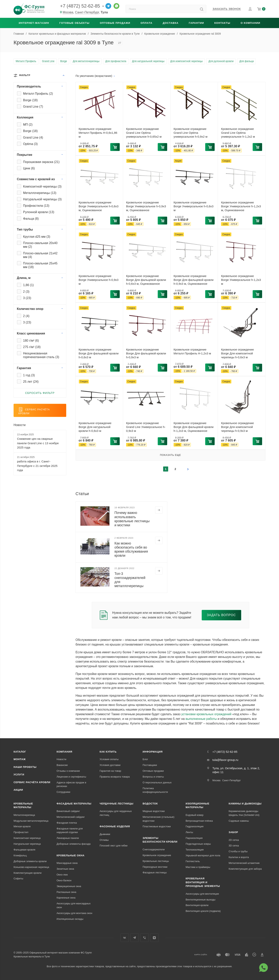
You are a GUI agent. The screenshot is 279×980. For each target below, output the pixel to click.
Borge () (30, 100)
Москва (216, 780)
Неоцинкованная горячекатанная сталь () (41, 355)
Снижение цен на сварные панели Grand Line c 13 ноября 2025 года (38, 443)
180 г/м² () (31, 341)
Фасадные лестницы (155, 872)
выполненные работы (201, 719)
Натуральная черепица (27, 844)
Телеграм (135, 938)
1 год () (29, 375)
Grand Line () (33, 107)
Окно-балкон (64, 880)
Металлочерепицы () (40, 193)
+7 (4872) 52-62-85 (225, 752)
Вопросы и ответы (153, 777)
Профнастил (21, 832)
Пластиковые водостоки (157, 826)
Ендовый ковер (195, 815)
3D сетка (234, 846)
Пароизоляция (194, 838)
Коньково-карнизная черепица (31, 867)
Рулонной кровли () (39, 212)
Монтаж (20, 759)
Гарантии (196, 23)
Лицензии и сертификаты (71, 777)
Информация (153, 752)
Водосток (150, 804)
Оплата (147, 23)
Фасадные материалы (74, 804)
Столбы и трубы (238, 851)
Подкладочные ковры (198, 844)
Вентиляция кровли (197, 905)
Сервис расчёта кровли (32, 782)
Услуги (19, 775)
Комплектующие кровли (28, 873)
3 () (27, 298)
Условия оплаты (109, 759)
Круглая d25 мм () (37, 237)
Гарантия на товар (110, 771)
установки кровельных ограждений (206, 714)
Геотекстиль (193, 861)
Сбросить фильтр (40, 393)
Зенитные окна (65, 869)
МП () (28, 125)
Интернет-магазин (34, 23)
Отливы (104, 840)
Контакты (222, 23)
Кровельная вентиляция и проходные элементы (203, 882)
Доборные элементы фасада (74, 844)
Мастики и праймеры (198, 867)
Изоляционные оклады (70, 919)
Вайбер (144, 938)
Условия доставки (110, 765)
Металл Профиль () (38, 94)
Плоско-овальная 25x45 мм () (40, 265)
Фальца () (31, 219)
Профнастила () (36, 206)
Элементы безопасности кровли (160, 840)
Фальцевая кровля (24, 850)
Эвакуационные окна (69, 886)
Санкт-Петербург (231, 780)
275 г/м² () (32, 347)
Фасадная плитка (67, 823)
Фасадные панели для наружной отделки (70, 830)
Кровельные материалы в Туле (32, 956)
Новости (20, 425)
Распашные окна (66, 892)
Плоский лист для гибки (114, 846)
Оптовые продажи (115, 23)
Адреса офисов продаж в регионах (71, 784)
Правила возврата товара (115, 777)
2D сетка (234, 840)
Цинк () (29, 168)
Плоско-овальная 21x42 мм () (40, 255)
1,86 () (28, 285)
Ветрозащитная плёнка (199, 821)
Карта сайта (201, 955)
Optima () (30, 144)
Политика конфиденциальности (155, 790)
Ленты (189, 832)
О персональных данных (157, 782)
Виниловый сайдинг (68, 811)
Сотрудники (63, 792)
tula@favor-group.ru (225, 760)
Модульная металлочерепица (31, 821)
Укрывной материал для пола (203, 855)
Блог (145, 759)
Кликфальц (20, 855)
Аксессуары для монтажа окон (74, 913)
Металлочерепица (24, 815)
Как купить (108, 752)
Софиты (18, 878)
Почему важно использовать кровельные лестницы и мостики (132, 519)
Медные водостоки (154, 811)
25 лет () (31, 382)
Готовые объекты (74, 23)
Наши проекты (25, 767)
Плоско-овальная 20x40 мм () (40, 245)
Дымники (105, 834)
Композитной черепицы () (42, 186)
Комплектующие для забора (245, 869)
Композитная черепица (27, 838)
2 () (26, 292)
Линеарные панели (68, 838)
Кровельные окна (71, 855)
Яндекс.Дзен (154, 938)
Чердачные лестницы (116, 804)
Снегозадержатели (154, 849)
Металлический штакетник (244, 863)
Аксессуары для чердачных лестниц (116, 813)
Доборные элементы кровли (30, 861)
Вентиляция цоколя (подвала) (203, 911)
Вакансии (62, 765)
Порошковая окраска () (41, 162)
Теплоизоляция (195, 850)
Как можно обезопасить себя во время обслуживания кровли (131, 549)
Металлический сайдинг (71, 817)
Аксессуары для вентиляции (202, 894)
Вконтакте (125, 938)
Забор (233, 832)
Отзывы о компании (68, 771)
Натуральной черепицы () (42, 199)
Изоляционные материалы (198, 806)
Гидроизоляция (195, 826)
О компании (250, 23)
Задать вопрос (221, 615)
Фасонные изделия (115, 826)
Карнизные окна (66, 898)
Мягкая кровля (22, 826)
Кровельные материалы (23, 806)
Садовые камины (239, 821)
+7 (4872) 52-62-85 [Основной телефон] (80, 6)
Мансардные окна (67, 863)
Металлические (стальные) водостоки (158, 819)
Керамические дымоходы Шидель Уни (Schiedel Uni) (244, 813)
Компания (64, 752)
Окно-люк (62, 875)
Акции (18, 790)
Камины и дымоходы (245, 804)
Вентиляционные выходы (201, 900)
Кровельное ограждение (157, 855)
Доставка (171, 23)
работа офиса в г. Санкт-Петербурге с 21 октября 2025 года (37, 466)
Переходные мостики (155, 867)
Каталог (20, 752)
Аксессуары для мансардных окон (74, 905)
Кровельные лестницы (156, 861)
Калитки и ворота (239, 857)
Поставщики (150, 765)
